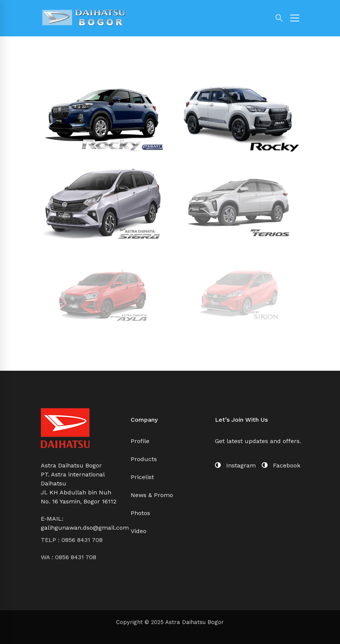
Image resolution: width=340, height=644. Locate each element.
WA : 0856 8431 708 (69, 538)
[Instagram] (235, 466)
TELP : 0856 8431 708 (72, 521)
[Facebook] (281, 466)
